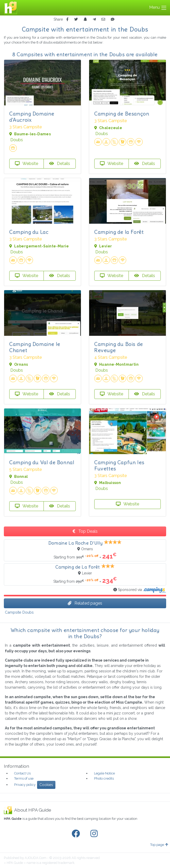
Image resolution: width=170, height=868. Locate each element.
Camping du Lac (29, 232)
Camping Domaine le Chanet (35, 347)
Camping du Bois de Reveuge (119, 347)
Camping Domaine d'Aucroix (32, 117)
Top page (159, 845)
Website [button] (27, 164)
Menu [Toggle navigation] (158, 8)
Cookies (46, 785)
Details (60, 164)
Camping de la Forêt (119, 232)
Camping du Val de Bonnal (42, 462)
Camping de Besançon (122, 114)
